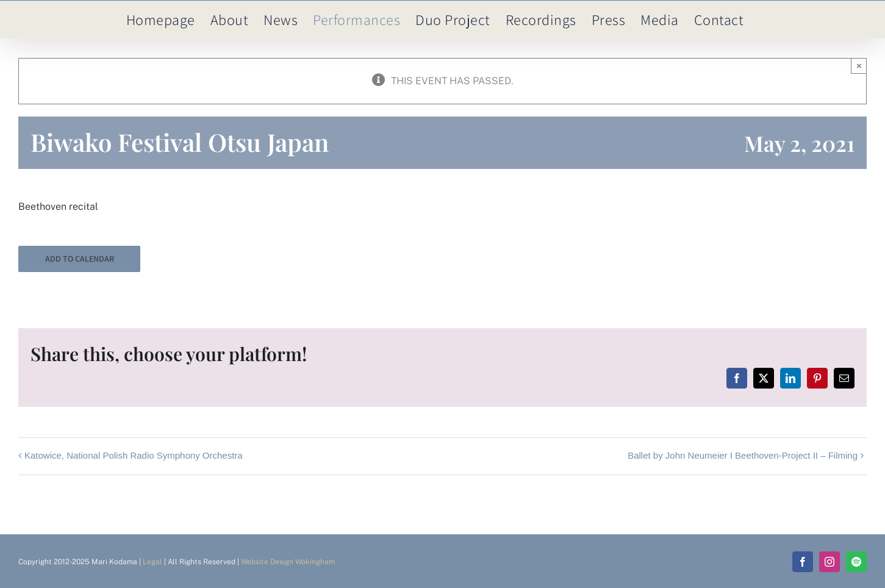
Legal (152, 562)
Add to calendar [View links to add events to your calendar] (80, 259)
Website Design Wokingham (288, 562)
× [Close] (859, 66)
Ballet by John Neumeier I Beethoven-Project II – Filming (743, 455)
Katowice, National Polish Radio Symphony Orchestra (134, 455)
